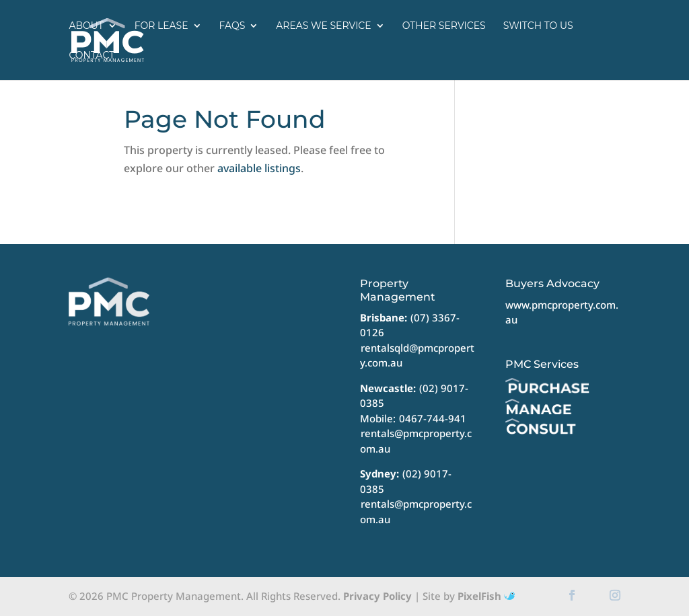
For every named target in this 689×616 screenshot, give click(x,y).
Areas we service (323, 26)
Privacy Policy (377, 596)
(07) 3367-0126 (410, 325)
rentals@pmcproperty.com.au (416, 441)
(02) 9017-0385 (406, 481)
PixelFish (486, 596)
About (86, 26)
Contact (92, 55)
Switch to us (538, 26)
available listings (259, 168)
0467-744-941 (433, 418)
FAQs (232, 26)
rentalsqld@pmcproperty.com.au (417, 355)
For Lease (161, 26)
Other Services (444, 26)
